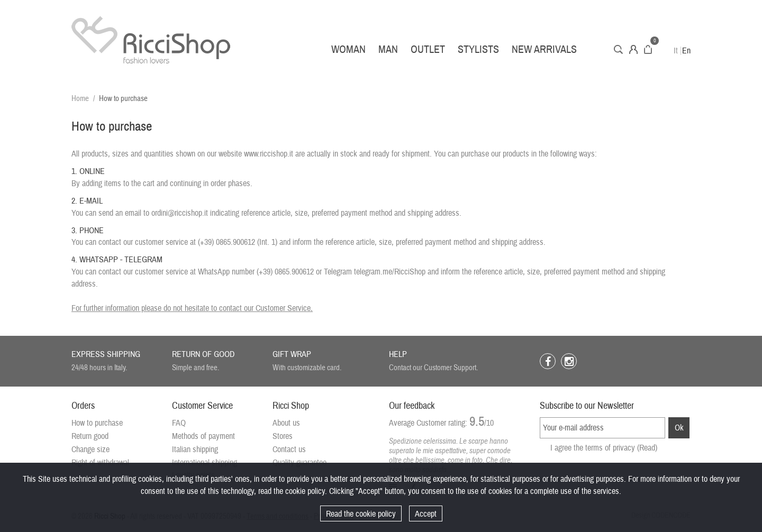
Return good (90, 436)
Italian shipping (195, 450)
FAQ (179, 423)
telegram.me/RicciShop (390, 272)
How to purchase (97, 423)
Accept (426, 514)
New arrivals (544, 49)
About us (286, 423)
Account (633, 49)
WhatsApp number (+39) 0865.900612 (256, 272)
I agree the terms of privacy (604, 448)
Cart (648, 49)
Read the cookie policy (361, 514)
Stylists (478, 49)
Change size (90, 450)
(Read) (647, 448)
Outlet (428, 49)
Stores (283, 436)
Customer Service (283, 308)
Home (80, 99)
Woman (348, 49)
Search (618, 49)
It (676, 51)
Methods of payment (203, 436)
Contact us (289, 450)
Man (388, 49)
